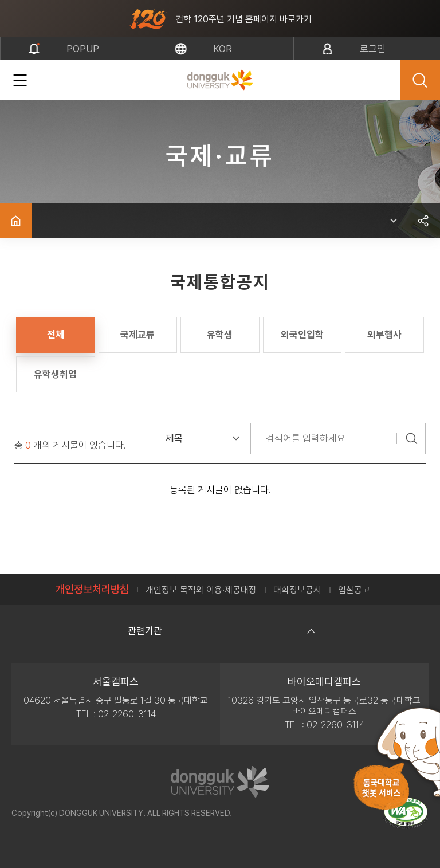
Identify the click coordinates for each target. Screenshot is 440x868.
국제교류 (137, 335)
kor (223, 49)
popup (83, 49)
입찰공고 (354, 590)
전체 (56, 335)
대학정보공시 (297, 590)
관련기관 (220, 631)
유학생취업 (55, 374)
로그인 (373, 49)
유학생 (220, 335)
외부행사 (384, 335)
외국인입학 (302, 335)
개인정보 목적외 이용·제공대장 (201, 590)
